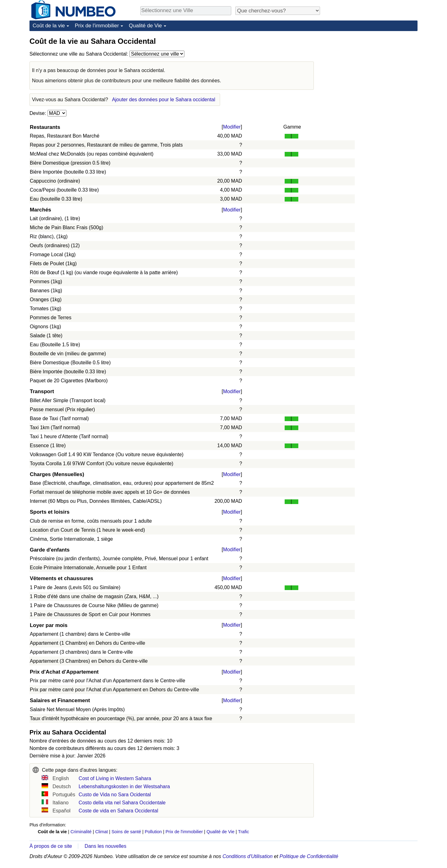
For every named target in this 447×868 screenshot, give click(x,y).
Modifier (232, 127)
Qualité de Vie (145, 26)
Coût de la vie (49, 26)
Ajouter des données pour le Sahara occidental (164, 100)
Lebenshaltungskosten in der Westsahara (124, 786)
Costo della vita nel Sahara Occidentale (122, 803)
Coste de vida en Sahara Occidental (118, 811)
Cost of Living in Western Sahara (115, 778)
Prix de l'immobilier (97, 26)
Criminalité (81, 832)
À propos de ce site (51, 846)
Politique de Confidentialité (309, 856)
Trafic (244, 832)
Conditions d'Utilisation (248, 856)
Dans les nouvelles (106, 846)
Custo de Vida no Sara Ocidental (115, 795)
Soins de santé (126, 832)
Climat (102, 832)
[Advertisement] (371, 75)
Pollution (153, 832)
